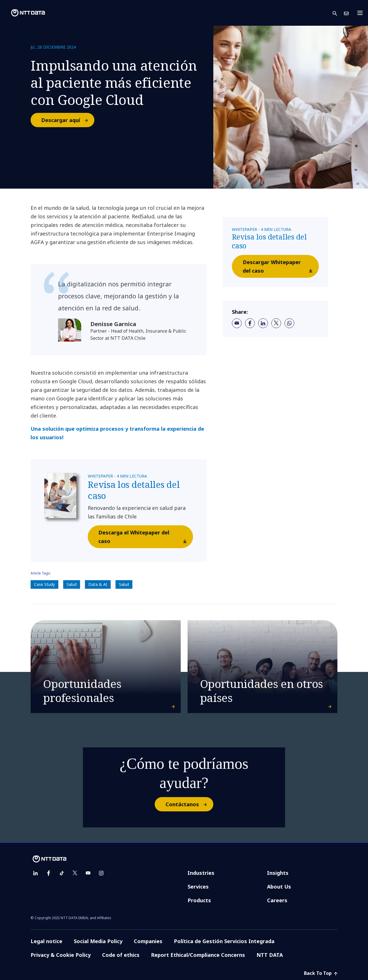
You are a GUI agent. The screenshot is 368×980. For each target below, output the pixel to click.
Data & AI (98, 584)
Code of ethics (121, 955)
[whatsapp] (289, 323)
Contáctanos (189, 804)
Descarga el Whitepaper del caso (145, 538)
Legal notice (46, 941)
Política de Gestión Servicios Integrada (224, 941)
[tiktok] (62, 873)
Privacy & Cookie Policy (61, 955)
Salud (72, 584)
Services (198, 887)
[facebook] (250, 323)
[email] (237, 323)
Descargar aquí (67, 120)
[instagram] (101, 873)
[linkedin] (263, 323)
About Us (279, 887)
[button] (338, 13)
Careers (277, 900)
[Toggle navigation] (362, 13)
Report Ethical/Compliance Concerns (198, 955)
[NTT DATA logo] (23, 13)
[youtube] (88, 873)
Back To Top (321, 973)
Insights (278, 873)
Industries (201, 873)
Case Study (44, 584)
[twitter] (276, 323)
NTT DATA (270, 955)
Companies (148, 941)
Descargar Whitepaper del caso (281, 268)
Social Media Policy (98, 941)
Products (199, 900)
